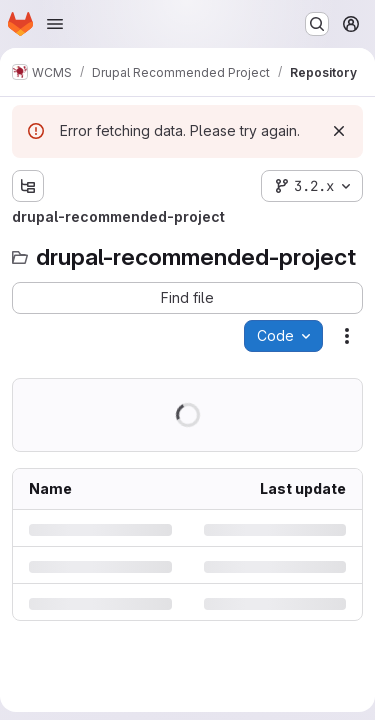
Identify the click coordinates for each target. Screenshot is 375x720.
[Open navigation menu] (55, 24)
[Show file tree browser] (28, 186)
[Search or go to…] (317, 24)
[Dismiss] (339, 131)
